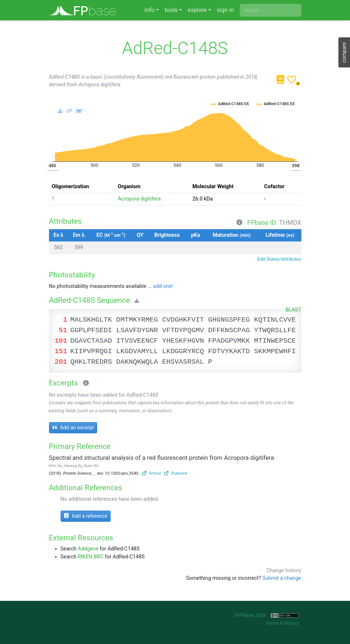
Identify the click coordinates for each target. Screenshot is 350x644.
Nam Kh (91, 466)
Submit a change (282, 578)
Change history (284, 571)
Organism (129, 187)
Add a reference (86, 516)
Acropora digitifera (139, 199)
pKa (196, 235)
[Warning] (135, 301)
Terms (272, 623)
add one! (163, 286)
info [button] (150, 10)
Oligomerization (71, 187)
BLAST (293, 310)
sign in (225, 10)
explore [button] (197, 10)
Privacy (291, 623)
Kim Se (55, 466)
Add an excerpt (73, 428)
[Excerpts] (85, 384)
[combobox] (271, 10)
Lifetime (280, 235)
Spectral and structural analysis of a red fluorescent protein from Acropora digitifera (162, 458)
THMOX (290, 223)
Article (152, 473)
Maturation (232, 235)
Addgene (88, 549)
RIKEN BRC (90, 557)
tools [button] (171, 10)
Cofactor (274, 187)
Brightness (167, 235)
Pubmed (176, 473)
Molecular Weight (213, 187)
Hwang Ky (73, 466)
